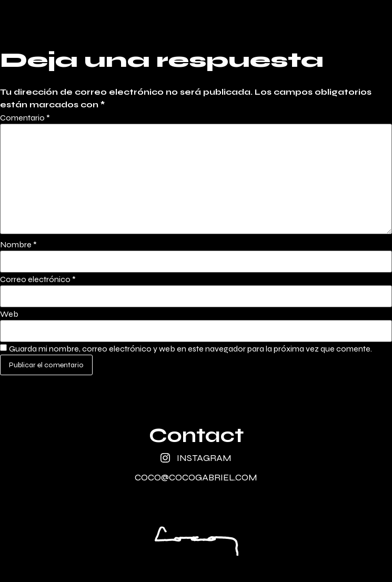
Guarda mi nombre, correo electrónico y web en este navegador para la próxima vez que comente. (190, 349)
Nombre (18, 245)
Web (9, 314)
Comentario (25, 118)
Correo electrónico (38, 279)
